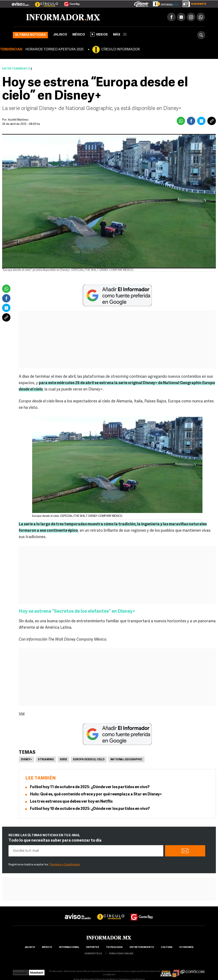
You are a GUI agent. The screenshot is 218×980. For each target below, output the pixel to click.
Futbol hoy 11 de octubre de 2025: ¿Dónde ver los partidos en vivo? (90, 787)
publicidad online (121, 954)
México (79, 35)
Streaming (46, 760)
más (120, 35)
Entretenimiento (16, 69)
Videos (99, 34)
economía (186, 947)
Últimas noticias (30, 35)
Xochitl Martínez (18, 120)
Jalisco (60, 35)
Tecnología (114, 947)
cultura (167, 947)
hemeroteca (93, 954)
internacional (69, 947)
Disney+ (26, 760)
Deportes (93, 947)
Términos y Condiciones (64, 865)
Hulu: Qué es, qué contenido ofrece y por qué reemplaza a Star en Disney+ (96, 794)
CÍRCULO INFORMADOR (120, 50)
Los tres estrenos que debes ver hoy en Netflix (71, 802)
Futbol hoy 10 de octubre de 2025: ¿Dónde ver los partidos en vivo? (90, 809)
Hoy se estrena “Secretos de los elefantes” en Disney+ (77, 612)
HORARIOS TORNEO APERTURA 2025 (54, 50)
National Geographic (126, 760)
